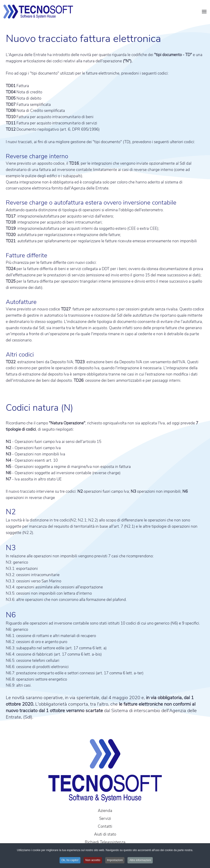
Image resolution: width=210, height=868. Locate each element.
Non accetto (93, 860)
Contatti (105, 826)
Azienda (105, 811)
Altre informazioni (140, 860)
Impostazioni (115, 860)
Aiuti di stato (105, 834)
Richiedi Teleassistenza (105, 842)
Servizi (105, 819)
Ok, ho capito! (70, 860)
